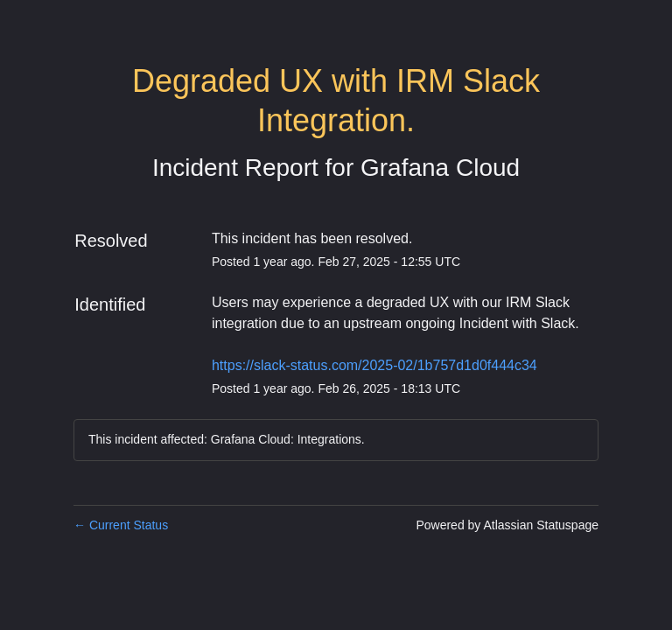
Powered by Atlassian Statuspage (507, 525)
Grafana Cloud (440, 168)
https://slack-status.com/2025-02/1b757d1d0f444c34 (374, 365)
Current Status (121, 525)
